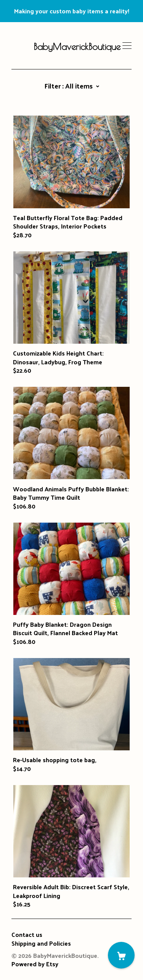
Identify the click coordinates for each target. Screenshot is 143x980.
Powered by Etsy (35, 964)
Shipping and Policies (41, 943)
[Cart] (121, 955)
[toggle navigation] (127, 46)
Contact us (27, 935)
